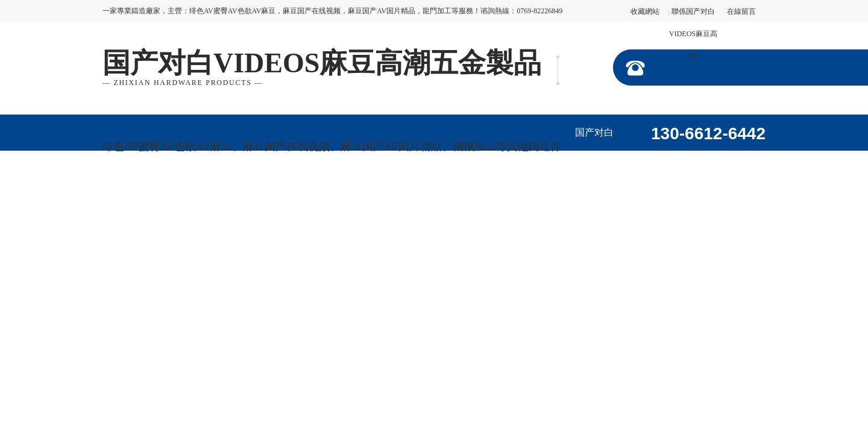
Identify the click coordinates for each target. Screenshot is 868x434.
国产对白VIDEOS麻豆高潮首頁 (594, 139)
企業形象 (136, 195)
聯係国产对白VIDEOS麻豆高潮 (693, 34)
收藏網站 (645, 11)
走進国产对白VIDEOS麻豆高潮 (660, 165)
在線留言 (741, 11)
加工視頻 (202, 195)
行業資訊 (335, 195)
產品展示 (727, 159)
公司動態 (268, 195)
